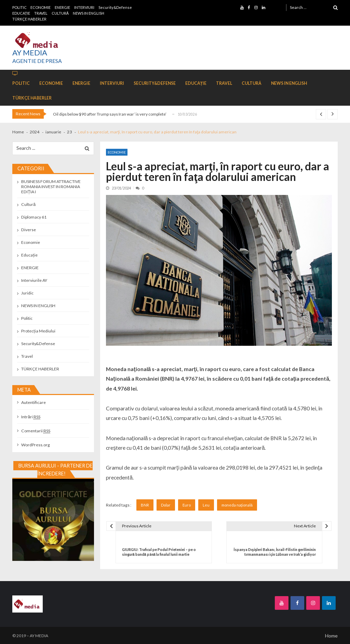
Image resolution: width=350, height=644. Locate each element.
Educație (29, 255)
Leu (206, 505)
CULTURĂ (60, 13)
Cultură (28, 204)
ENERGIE (62, 7)
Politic (27, 318)
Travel (27, 356)
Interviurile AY (34, 280)
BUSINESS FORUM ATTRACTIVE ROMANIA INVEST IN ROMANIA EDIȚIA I (51, 187)
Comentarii (36, 431)
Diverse (29, 230)
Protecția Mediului (38, 331)
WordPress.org (36, 445)
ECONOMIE (41, 7)
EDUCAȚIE (21, 13)
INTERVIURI (84, 7)
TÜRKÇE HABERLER (29, 19)
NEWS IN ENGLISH (89, 13)
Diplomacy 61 (34, 217)
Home (331, 636)
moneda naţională (237, 505)
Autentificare (33, 402)
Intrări (31, 417)
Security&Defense (115, 7)
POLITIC (19, 7)
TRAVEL (41, 13)
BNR (145, 505)
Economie (117, 152)
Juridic (27, 293)
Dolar (166, 505)
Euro (187, 505)
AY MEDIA (30, 53)
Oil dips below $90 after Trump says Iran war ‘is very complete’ (110, 114)
